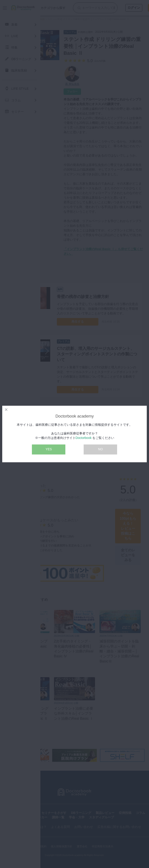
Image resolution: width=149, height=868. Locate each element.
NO (100, 449)
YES (49, 449)
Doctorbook (84, 438)
